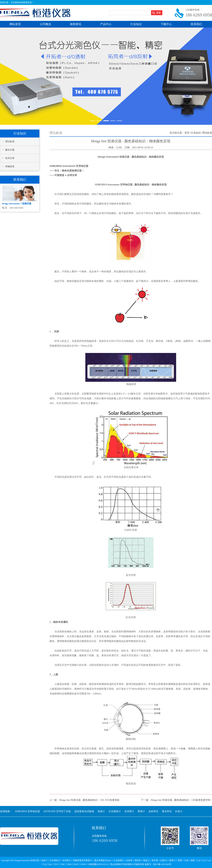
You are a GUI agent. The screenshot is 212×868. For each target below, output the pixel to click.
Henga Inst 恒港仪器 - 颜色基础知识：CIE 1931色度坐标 (89, 800)
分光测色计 (115, 811)
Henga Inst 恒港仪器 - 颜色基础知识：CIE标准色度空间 (181, 800)
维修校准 (10, 166)
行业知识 (136, 24)
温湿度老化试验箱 (84, 811)
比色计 (179, 811)
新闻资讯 (76, 24)
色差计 (101, 811)
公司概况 (45, 24)
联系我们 (196, 24)
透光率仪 (167, 811)
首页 (187, 133)
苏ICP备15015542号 (162, 864)
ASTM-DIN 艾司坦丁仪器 (57, 811)
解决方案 (10, 150)
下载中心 (166, 24)
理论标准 (10, 141)
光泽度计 (129, 811)
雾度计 (141, 811)
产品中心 (106, 24)
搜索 (158, 13)
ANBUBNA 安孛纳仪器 (27, 811)
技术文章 (10, 158)
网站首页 (15, 24)
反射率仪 (153, 811)
